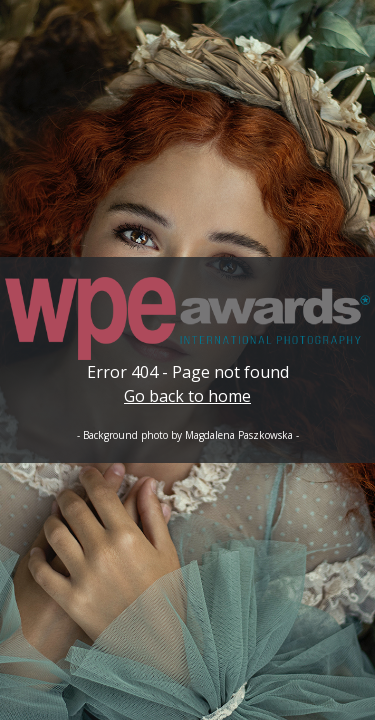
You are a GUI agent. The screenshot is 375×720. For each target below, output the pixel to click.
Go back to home (187, 396)
